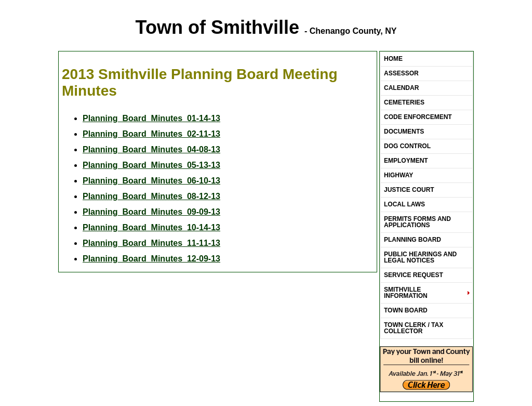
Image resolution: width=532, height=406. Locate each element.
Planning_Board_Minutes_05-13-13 (151, 165)
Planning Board (413, 240)
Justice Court (409, 190)
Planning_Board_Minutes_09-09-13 (151, 212)
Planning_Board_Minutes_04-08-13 (151, 149)
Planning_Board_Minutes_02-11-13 (151, 134)
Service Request (414, 275)
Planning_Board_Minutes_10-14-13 (151, 227)
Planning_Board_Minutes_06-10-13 (151, 181)
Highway (398, 175)
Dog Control (407, 146)
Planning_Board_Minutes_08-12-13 (151, 196)
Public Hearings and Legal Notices (420, 257)
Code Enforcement (418, 117)
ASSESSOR (401, 73)
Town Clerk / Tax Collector (414, 328)
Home (393, 59)
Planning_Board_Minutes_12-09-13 (151, 259)
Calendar (401, 88)
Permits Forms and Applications (417, 222)
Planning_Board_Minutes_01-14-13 (151, 118)
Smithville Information (406, 293)
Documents (404, 132)
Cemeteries (404, 102)
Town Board (406, 310)
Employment (406, 161)
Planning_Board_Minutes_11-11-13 (151, 243)
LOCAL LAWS (404, 204)
